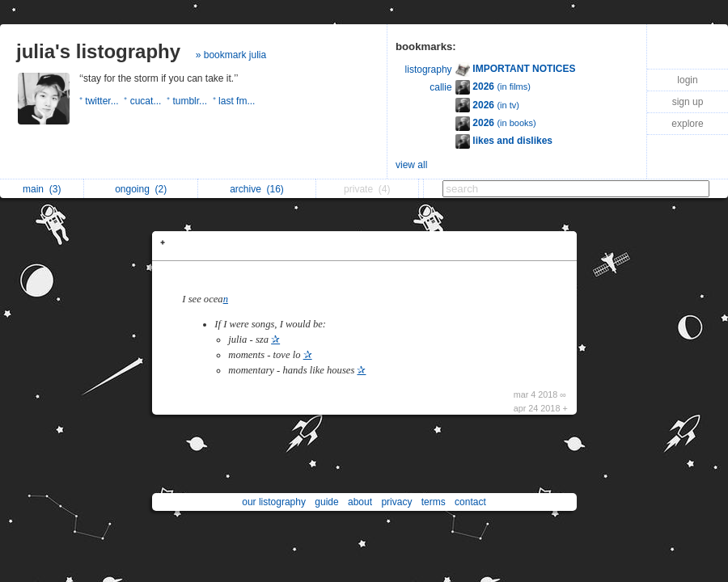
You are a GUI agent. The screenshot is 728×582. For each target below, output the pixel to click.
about (360, 502)
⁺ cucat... (145, 101)
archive (257, 189)
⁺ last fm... (235, 101)
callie (440, 87)
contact (470, 502)
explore (687, 124)
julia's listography (98, 51)
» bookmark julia (231, 55)
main (42, 189)
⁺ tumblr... (190, 101)
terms (434, 502)
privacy (396, 502)
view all (411, 165)
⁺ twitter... (102, 101)
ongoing (141, 189)
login (687, 80)
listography (429, 70)
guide (326, 502)
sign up (688, 102)
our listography (274, 502)
